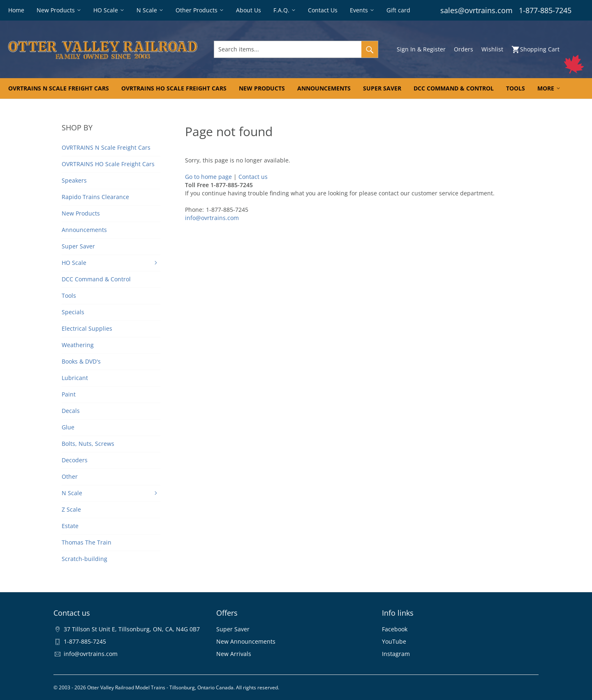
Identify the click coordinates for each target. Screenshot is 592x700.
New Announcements (246, 641)
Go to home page (208, 177)
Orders (464, 49)
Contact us (253, 177)
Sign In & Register (421, 49)
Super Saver (233, 629)
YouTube (394, 641)
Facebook (395, 629)
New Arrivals (234, 654)
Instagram (396, 654)
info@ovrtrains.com (212, 218)
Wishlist (492, 49)
